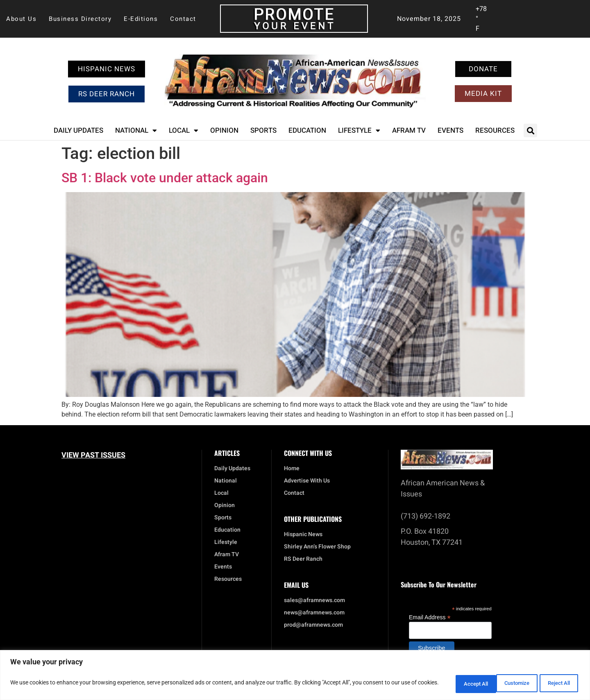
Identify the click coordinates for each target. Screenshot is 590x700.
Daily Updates (78, 130)
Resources (495, 130)
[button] (530, 130)
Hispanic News (303, 535)
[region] (295, 676)
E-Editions (141, 19)
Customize (449, 683)
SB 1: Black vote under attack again (165, 178)
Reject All (502, 683)
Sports (263, 130)
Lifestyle (359, 130)
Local (184, 130)
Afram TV (409, 130)
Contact (183, 19)
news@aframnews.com (314, 613)
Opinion (224, 130)
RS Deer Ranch (303, 559)
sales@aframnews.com (314, 600)
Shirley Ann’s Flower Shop (317, 547)
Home (292, 469)
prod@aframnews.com (313, 625)
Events (450, 130)
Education (307, 130)
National (136, 130)
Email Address (430, 617)
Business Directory (80, 19)
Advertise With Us (307, 481)
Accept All (555, 683)
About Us (21, 19)
